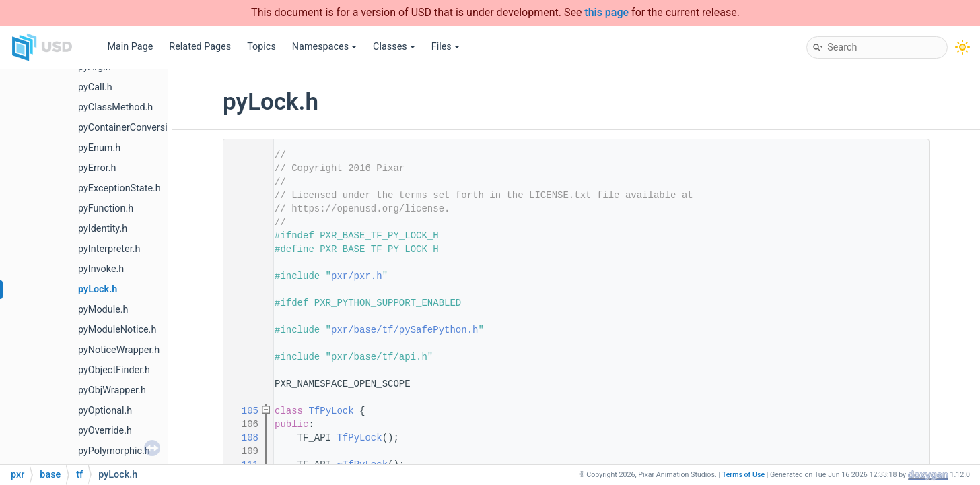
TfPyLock (331, 411)
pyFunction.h (106, 208)
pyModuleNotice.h (117, 330)
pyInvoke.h (101, 269)
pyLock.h (98, 289)
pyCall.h (95, 87)
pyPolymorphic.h (114, 451)
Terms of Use (744, 475)
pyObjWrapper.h (112, 390)
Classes (394, 47)
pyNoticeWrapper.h (119, 350)
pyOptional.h (105, 411)
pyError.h (97, 168)
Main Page (130, 47)
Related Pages (200, 47)
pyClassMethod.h (115, 107)
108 (244, 438)
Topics (261, 47)
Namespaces (324, 47)
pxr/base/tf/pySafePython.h (405, 330)
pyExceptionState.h (119, 188)
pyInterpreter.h (109, 249)
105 (244, 411)
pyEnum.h (99, 148)
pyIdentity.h (103, 229)
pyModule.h (103, 310)
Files (446, 47)
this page (606, 12)
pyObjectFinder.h (114, 370)
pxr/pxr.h (357, 276)
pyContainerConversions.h (135, 128)
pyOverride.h (105, 431)
